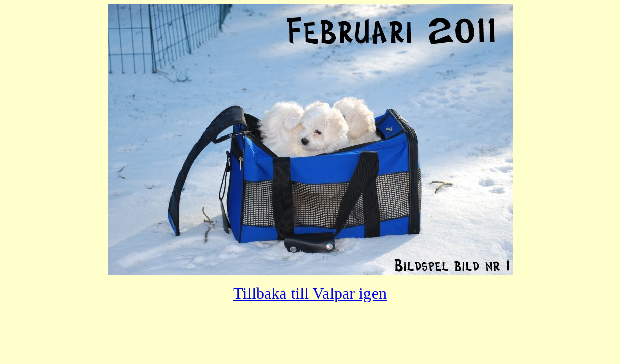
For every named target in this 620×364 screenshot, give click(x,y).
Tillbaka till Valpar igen (310, 293)
